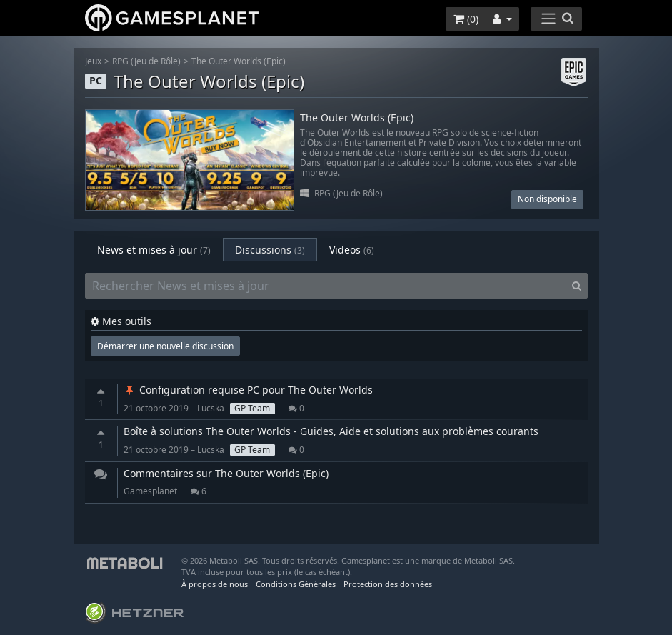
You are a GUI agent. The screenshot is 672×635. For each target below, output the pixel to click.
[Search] (577, 286)
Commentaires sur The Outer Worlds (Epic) (226, 473)
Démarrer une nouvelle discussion (165, 346)
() (466, 19)
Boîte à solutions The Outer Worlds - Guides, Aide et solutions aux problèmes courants (331, 431)
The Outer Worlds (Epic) (239, 61)
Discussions (270, 250)
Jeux (93, 61)
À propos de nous (215, 584)
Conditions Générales (296, 584)
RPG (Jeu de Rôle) (146, 61)
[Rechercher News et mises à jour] (326, 286)
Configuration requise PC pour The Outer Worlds (248, 390)
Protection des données (388, 584)
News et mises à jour (154, 250)
